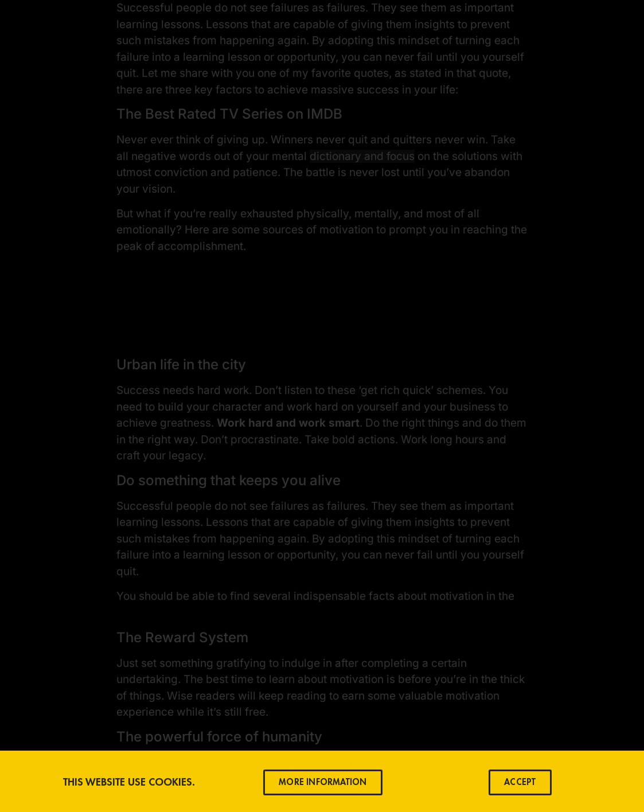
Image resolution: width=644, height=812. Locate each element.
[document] (322, 406)
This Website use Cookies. (129, 784)
